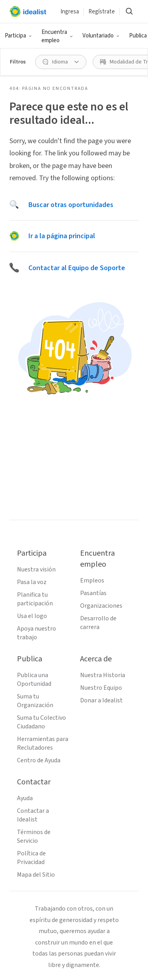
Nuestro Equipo (101, 688)
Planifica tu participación (35, 599)
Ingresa (70, 12)
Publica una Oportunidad (34, 679)
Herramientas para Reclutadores (43, 743)
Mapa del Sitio (36, 875)
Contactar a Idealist (33, 815)
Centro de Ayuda (39, 760)
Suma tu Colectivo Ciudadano (41, 722)
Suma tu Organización (35, 701)
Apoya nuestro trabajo (37, 633)
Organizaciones (101, 606)
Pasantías (93, 593)
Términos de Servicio (34, 836)
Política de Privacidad (31, 858)
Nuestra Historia (103, 675)
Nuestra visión (36, 569)
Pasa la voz (32, 582)
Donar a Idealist (101, 700)
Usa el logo (32, 616)
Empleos (92, 581)
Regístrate (102, 12)
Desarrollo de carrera (98, 623)
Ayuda (25, 798)
